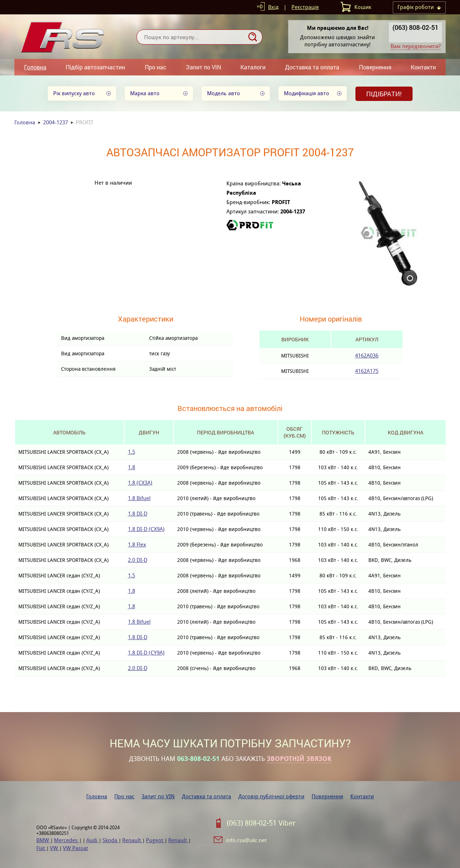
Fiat (41, 848)
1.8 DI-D (138, 514)
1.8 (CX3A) (140, 483)
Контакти (423, 67)
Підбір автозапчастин (95, 67)
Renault (132, 840)
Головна (35, 67)
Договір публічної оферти (271, 796)
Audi (93, 840)
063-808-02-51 (198, 759)
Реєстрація (305, 7)
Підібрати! (384, 94)
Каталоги (253, 67)
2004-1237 (56, 122)
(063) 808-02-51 (415, 27)
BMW (43, 840)
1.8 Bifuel (139, 498)
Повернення (375, 67)
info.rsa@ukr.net (246, 840)
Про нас (156, 67)
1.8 (132, 467)
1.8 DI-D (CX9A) (146, 529)
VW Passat (75, 848)
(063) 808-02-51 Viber (261, 823)
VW (55, 848)
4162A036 (367, 355)
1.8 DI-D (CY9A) (146, 653)
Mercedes (66, 840)
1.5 (132, 452)
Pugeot (155, 840)
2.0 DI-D (138, 560)
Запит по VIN (203, 67)
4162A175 (367, 371)
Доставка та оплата (312, 67)
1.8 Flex (137, 544)
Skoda (111, 840)
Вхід (273, 7)
